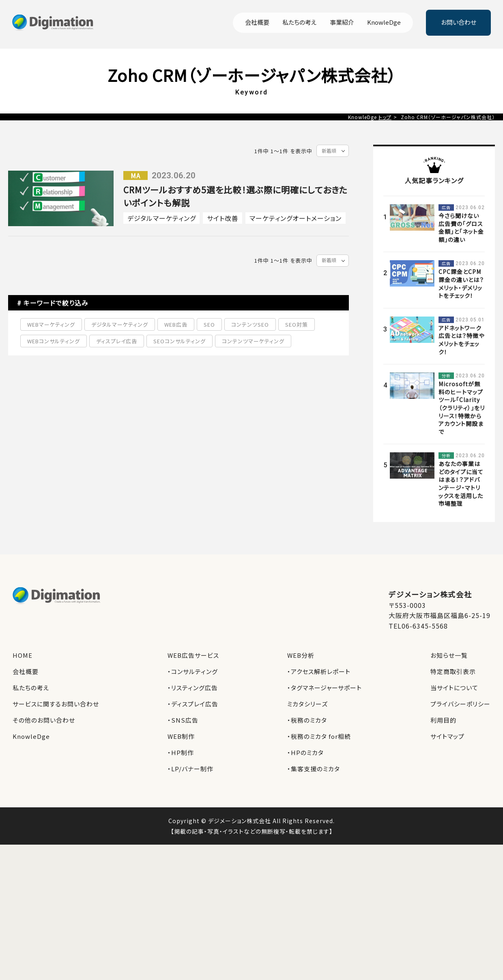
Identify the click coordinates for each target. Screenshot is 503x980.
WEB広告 (176, 324)
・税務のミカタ (307, 720)
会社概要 (257, 23)
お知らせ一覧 (449, 655)
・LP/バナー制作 (190, 769)
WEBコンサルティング (54, 341)
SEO (209, 324)
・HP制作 (181, 752)
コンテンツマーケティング (253, 341)
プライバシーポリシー (460, 704)
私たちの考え (300, 23)
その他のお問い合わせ (44, 720)
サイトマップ (447, 736)
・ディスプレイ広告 (193, 704)
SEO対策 (297, 324)
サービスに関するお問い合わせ (56, 704)
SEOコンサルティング (179, 341)
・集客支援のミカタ (314, 769)
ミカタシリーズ (307, 704)
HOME (23, 655)
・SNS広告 (183, 720)
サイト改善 (223, 218)
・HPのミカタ (305, 752)
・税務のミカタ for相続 (319, 736)
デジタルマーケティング (162, 218)
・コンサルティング (193, 671)
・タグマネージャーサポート (325, 688)
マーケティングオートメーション (296, 218)
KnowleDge (384, 23)
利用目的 (443, 720)
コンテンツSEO (250, 324)
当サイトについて (454, 688)
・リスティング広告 (193, 688)
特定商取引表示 (453, 671)
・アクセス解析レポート (319, 671)
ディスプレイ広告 (117, 341)
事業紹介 (342, 23)
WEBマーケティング (51, 324)
